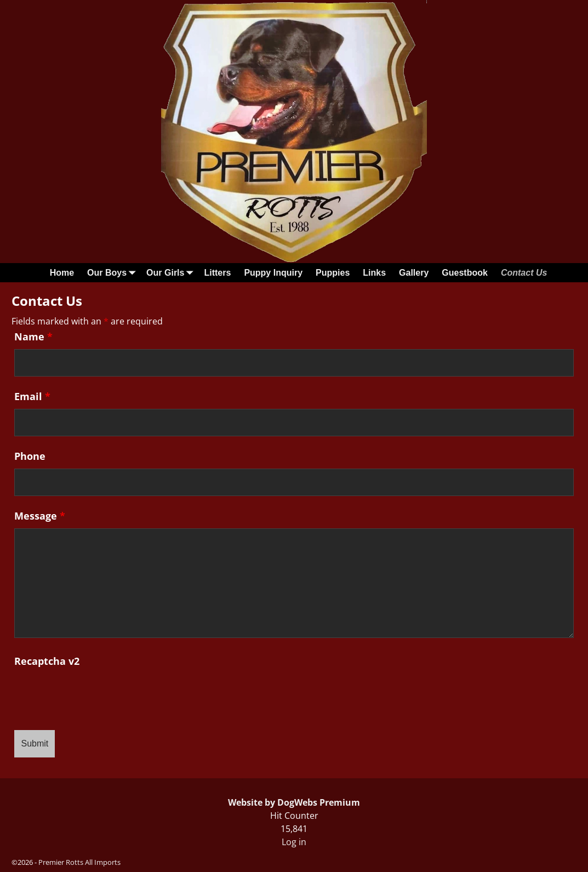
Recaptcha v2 (47, 661)
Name (33, 337)
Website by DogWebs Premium (294, 802)
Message (40, 516)
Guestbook (465, 273)
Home (62, 273)
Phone (30, 456)
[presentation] (98, 695)
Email (32, 396)
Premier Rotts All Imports (79, 862)
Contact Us (524, 273)
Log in (294, 842)
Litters (217, 273)
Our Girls (172, 273)
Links (374, 273)
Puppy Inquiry (273, 273)
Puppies (333, 273)
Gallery (414, 273)
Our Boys (113, 273)
